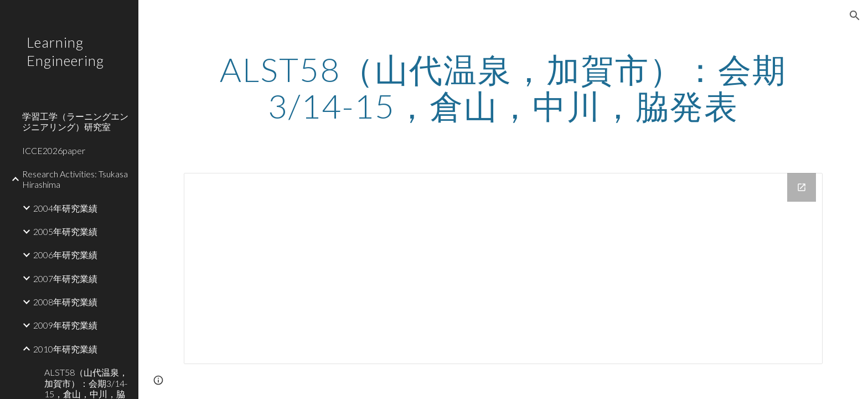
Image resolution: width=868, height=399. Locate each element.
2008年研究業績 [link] (65, 302)
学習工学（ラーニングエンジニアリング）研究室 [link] (75, 121)
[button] (855, 16)
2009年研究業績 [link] (65, 325)
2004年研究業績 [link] (65, 208)
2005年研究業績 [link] (65, 231)
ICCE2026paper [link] (54, 150)
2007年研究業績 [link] (65, 278)
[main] (503, 88)
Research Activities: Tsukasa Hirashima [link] (75, 179)
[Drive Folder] (503, 268)
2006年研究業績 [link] (65, 255)
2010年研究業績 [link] (65, 349)
